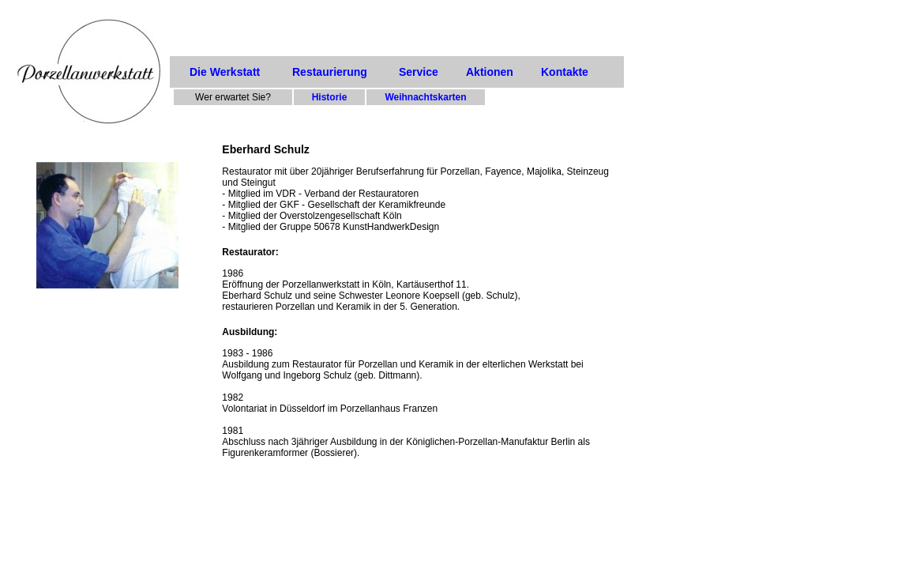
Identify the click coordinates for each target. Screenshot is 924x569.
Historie (330, 97)
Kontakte (565, 72)
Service (419, 72)
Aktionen (490, 72)
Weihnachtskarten (425, 97)
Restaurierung (330, 72)
